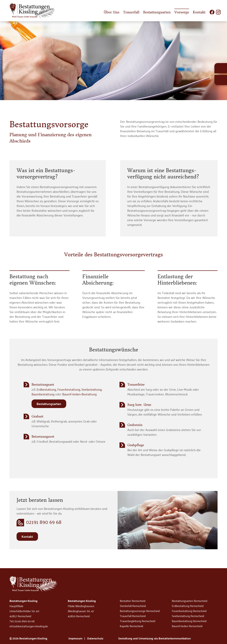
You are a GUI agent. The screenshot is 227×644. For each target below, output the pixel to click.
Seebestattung (92, 389)
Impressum (75, 638)
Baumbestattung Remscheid (189, 621)
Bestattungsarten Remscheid (190, 601)
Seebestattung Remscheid (188, 616)
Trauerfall (131, 12)
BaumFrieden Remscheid (187, 626)
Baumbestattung (43, 394)
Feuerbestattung (69, 389)
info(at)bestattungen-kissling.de (29, 626)
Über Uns (112, 12)
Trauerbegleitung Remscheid (138, 621)
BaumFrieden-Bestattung (79, 394)
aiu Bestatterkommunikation (172, 638)
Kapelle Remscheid (131, 626)
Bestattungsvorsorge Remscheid (140, 611)
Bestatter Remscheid (133, 601)
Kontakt (199, 12)
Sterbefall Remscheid (133, 606)
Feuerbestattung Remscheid (189, 611)
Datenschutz (95, 638)
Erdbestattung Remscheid (188, 606)
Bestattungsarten (157, 12)
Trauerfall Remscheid (133, 616)
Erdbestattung (46, 389)
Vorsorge (182, 12)
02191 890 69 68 (44, 522)
